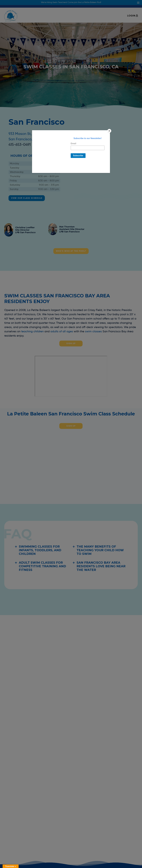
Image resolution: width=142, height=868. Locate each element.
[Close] (109, 131)
